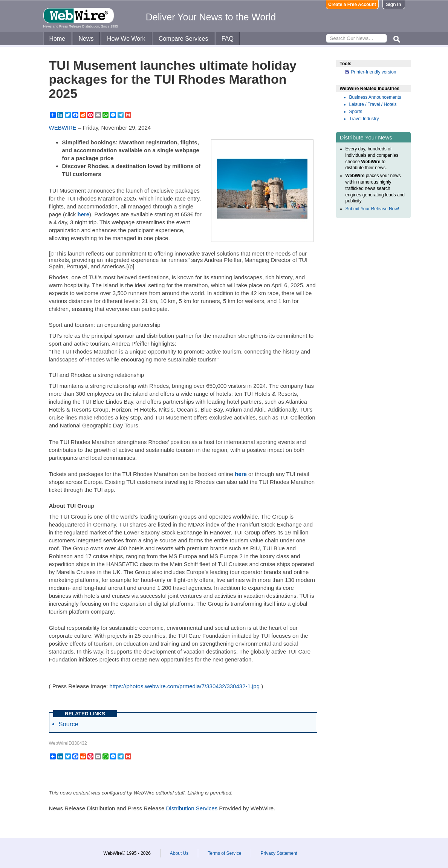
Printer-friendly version (374, 72)
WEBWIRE (63, 128)
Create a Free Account (352, 5)
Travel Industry (364, 119)
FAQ (228, 39)
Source (69, 724)
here (83, 214)
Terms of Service (224, 853)
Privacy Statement (279, 853)
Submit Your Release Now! (372, 209)
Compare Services (183, 39)
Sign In (394, 5)
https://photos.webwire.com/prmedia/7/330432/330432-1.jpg (184, 686)
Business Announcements (375, 97)
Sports (356, 112)
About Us (179, 853)
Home (57, 39)
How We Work (126, 39)
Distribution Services (192, 808)
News (86, 39)
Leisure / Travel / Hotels (373, 104)
